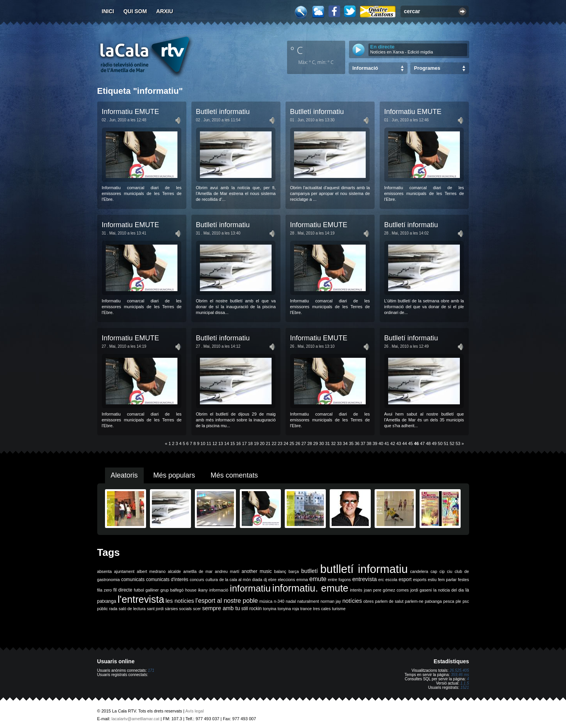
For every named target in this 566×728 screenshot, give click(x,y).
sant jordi (155, 609)
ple (458, 601)
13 (221, 443)
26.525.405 (459, 670)
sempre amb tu (221, 608)
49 (434, 443)
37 (363, 443)
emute (318, 579)
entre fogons (339, 580)
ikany (203, 590)
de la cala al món (235, 580)
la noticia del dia (449, 590)
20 (262, 443)
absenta (105, 571)
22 (274, 443)
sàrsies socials (178, 609)
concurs (197, 580)
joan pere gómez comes (386, 590)
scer (197, 609)
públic (103, 609)
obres (369, 601)
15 (232, 443)
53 (458, 443)
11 (209, 443)
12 (215, 443)
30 (322, 443)
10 (203, 443)
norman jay (331, 601)
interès (356, 590)
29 (316, 443)
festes (463, 580)
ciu (450, 571)
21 (268, 443)
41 (387, 443)
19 (256, 443)
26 (298, 443)
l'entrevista (141, 599)
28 (310, 443)
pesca (449, 601)
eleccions (286, 580)
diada (257, 580)
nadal (291, 601)
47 (422, 443)
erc (381, 580)
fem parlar (447, 580)
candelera (419, 571)
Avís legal (194, 711)
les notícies (180, 601)
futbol (139, 590)
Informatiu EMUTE (131, 112)
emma (302, 580)
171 (151, 670)
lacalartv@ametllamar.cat (136, 719)
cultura (212, 580)
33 (339, 443)
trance (306, 609)
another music (257, 571)
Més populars (174, 475)
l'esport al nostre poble (227, 601)
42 (393, 443)
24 (286, 443)
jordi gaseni (421, 590)
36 (357, 443)
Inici (108, 11)
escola (391, 580)
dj (265, 580)
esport (405, 580)
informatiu (250, 588)
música (266, 601)
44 (404, 443)
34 (345, 443)
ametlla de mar (198, 571)
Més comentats (234, 475)
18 (250, 443)
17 (244, 443)
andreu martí (227, 571)
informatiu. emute (310, 588)
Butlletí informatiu (223, 112)
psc (466, 601)
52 (452, 443)
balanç (280, 571)
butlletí (309, 571)
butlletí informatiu (364, 569)
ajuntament (124, 571)
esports (420, 580)
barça (294, 571)
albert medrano (151, 571)
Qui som (135, 11)
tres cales (322, 609)
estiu (432, 580)
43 (399, 443)
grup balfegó (172, 590)
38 (369, 443)
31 (327, 443)
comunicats (133, 580)
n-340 (279, 601)
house (191, 590)
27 (304, 443)
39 (375, 443)
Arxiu (165, 11)
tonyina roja (288, 609)
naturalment (308, 601)
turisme (339, 609)
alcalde (174, 571)
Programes (427, 68)
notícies (352, 601)
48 (428, 443)
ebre (272, 580)
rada (113, 609)
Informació (365, 68)
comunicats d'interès (167, 580)
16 (238, 443)
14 (227, 443)
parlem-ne (414, 601)
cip (442, 571)
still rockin (252, 609)
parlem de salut (389, 601)
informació (219, 590)
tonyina (270, 609)
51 (446, 443)
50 (440, 443)
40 (381, 443)
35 (351, 443)
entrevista (365, 579)
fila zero (105, 590)
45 (411, 443)
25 (292, 443)
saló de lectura (132, 609)
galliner (152, 590)
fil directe (123, 590)
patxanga (434, 601)
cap (434, 571)
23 (280, 443)
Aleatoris (124, 475)
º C (297, 50)
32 (333, 443)
